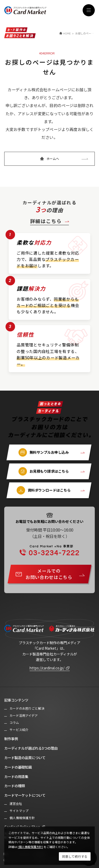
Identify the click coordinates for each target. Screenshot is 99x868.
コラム (14, 723)
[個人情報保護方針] (30, 847)
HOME (67, 34)
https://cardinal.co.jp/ (47, 668)
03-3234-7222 (53, 551)
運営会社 (16, 804)
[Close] (75, 856)
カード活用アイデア (24, 715)
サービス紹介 (19, 730)
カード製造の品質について (25, 758)
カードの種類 (15, 786)
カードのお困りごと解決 (27, 708)
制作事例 (11, 739)
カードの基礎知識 (18, 767)
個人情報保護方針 (22, 818)
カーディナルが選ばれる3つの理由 (31, 748)
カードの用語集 (16, 776)
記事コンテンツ (16, 700)
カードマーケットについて (25, 795)
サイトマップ (19, 811)
